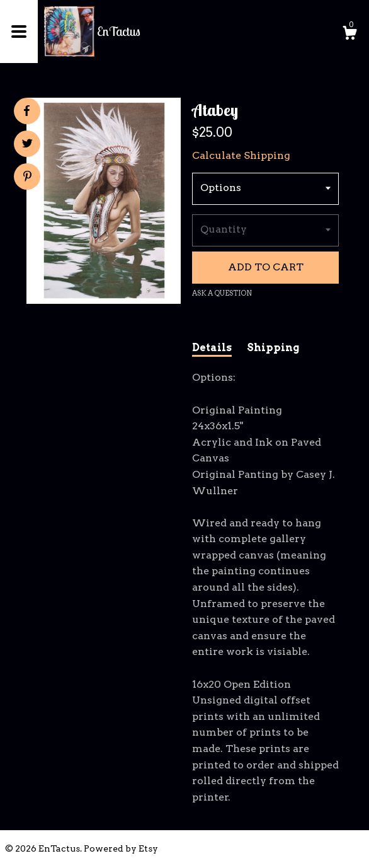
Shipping (273, 348)
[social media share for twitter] (27, 145)
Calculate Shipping (241, 155)
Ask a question (222, 293)
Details (212, 348)
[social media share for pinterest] (27, 178)
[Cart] (349, 35)
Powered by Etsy (121, 848)
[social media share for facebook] (26, 111)
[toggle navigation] (19, 32)
